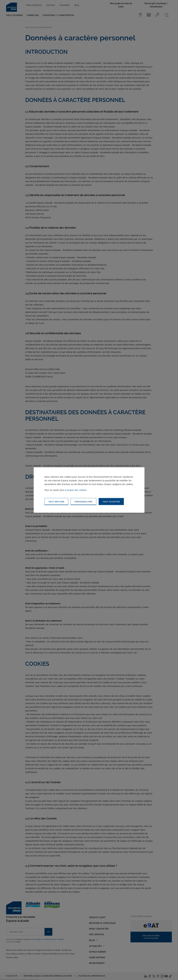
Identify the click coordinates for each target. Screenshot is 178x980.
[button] (111, 502)
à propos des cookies (76, 490)
